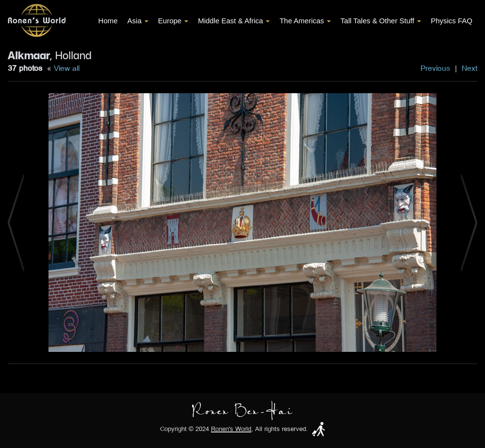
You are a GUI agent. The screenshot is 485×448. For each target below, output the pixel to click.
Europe (173, 21)
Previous (435, 68)
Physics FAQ (452, 21)
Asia (138, 21)
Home (108, 21)
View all (67, 68)
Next (469, 68)
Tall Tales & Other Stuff (381, 21)
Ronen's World (231, 429)
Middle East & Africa (234, 21)
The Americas (305, 21)
